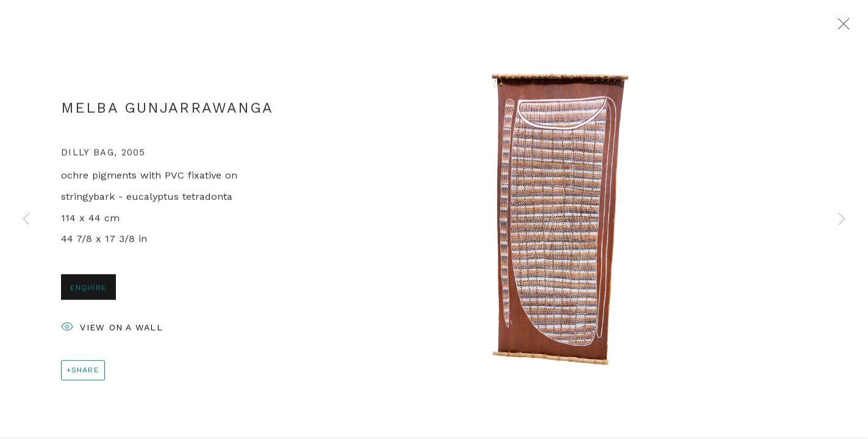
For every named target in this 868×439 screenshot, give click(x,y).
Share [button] (85, 373)
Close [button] (841, 27)
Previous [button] (26, 220)
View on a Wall (112, 331)
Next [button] (842, 220)
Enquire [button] (88, 291)
